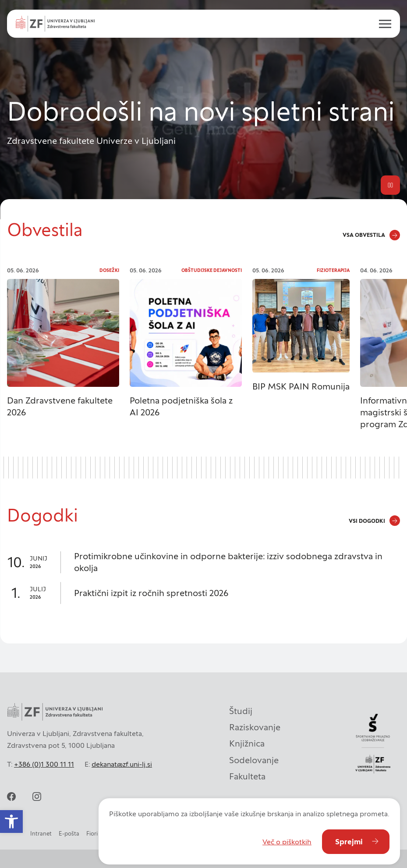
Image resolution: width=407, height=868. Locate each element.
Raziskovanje (255, 727)
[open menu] (382, 24)
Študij (241, 711)
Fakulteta (247, 776)
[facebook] (11, 797)
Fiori (92, 834)
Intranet (41, 834)
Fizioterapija (333, 270)
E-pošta (69, 834)
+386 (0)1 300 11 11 (44, 764)
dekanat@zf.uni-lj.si (122, 764)
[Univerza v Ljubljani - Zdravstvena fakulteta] (55, 24)
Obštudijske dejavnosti (212, 270)
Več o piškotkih (287, 842)
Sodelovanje (254, 760)
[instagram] (37, 797)
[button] (11, 822)
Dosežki (109, 270)
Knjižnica (247, 743)
